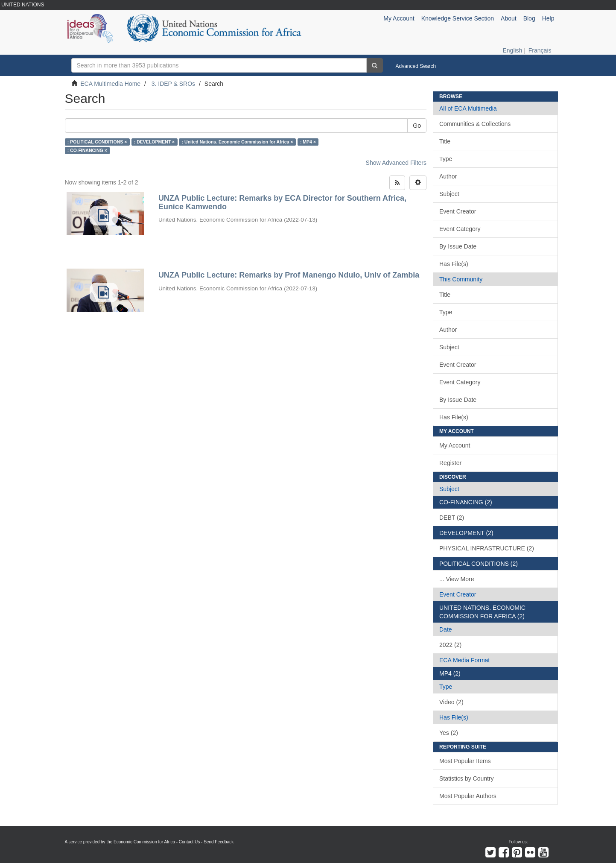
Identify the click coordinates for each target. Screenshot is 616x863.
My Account (455, 445)
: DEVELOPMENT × (154, 142)
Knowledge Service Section (458, 18)
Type (446, 159)
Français (540, 50)
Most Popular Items (465, 761)
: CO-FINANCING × (87, 150)
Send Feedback (219, 842)
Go (417, 126)
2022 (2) (450, 645)
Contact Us (189, 842)
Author (448, 176)
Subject (449, 194)
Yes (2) (449, 733)
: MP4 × (308, 142)
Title (445, 141)
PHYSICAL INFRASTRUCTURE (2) (487, 548)
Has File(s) (454, 264)
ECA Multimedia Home (110, 84)
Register (450, 463)
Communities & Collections (475, 124)
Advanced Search (416, 66)
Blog (529, 18)
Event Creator (458, 211)
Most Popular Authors (468, 796)
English (512, 50)
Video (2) (451, 702)
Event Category (460, 229)
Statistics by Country (467, 778)
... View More (457, 579)
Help (548, 18)
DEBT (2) (452, 518)
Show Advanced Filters (396, 163)
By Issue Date (458, 246)
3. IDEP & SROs (173, 84)
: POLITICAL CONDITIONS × (97, 142)
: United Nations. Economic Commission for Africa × (238, 142)
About (509, 18)
